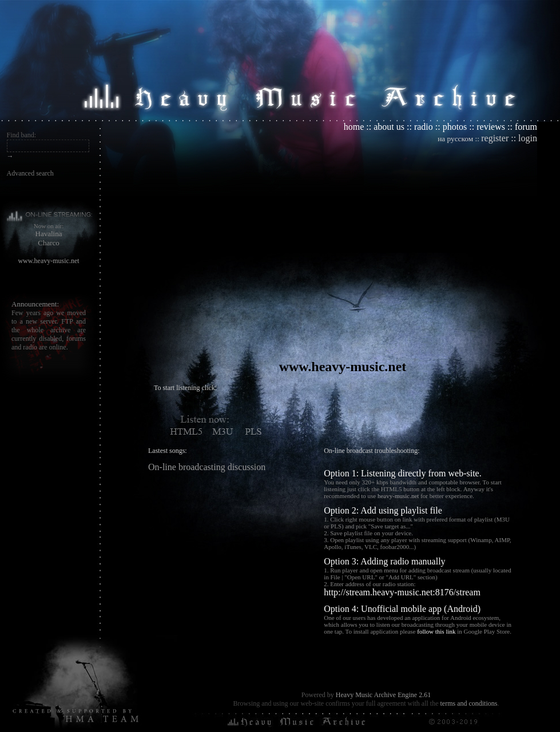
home (354, 127)
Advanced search (30, 173)
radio (424, 127)
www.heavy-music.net (48, 261)
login (528, 138)
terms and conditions (468, 703)
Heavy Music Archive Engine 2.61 (383, 695)
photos (455, 127)
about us (389, 127)
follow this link (436, 631)
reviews (491, 127)
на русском (455, 139)
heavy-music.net (398, 496)
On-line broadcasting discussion (207, 467)
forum (526, 127)
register (495, 138)
